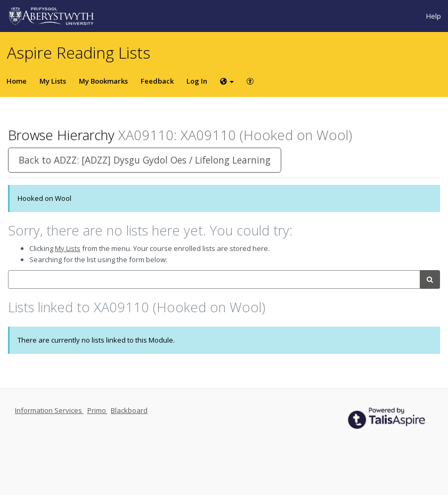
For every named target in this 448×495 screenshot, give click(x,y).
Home (17, 81)
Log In (197, 81)
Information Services (49, 410)
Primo (97, 410)
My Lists (53, 81)
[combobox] (214, 279)
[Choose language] (227, 81)
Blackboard (129, 410)
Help (434, 16)
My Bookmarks (103, 81)
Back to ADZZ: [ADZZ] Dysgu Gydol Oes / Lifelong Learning (145, 160)
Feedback (157, 81)
